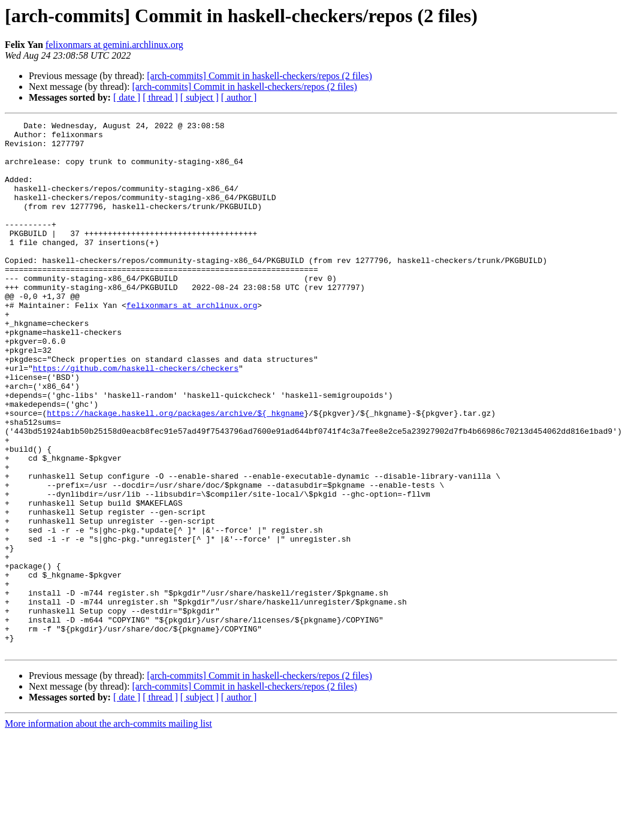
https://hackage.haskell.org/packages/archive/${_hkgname (175, 472)
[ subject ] (200, 97)
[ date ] (127, 97)
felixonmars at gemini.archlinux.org (114, 45)
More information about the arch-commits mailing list (108, 830)
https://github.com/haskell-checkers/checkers (136, 418)
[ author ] (239, 97)
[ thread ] (160, 97)
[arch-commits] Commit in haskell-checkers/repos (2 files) (259, 76)
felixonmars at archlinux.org (192, 343)
